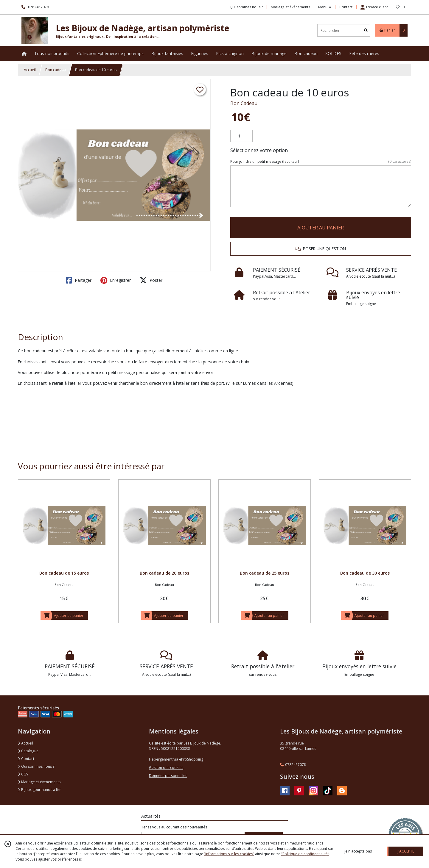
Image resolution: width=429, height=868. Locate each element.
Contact (346, 7)
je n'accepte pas (358, 851)
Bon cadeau (55, 70)
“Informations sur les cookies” (229, 854)
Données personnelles (168, 776)
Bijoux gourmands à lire (40, 790)
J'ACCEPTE (406, 851)
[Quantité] (241, 136)
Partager (79, 280)
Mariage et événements (39, 782)
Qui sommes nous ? (36, 766)
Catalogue (28, 751)
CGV (23, 774)
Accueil (30, 70)
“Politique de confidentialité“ (305, 854)
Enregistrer (116, 280)
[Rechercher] (366, 31)
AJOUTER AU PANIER (321, 228)
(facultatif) (321, 162)
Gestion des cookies (166, 768)
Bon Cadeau (244, 103)
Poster (151, 280)
